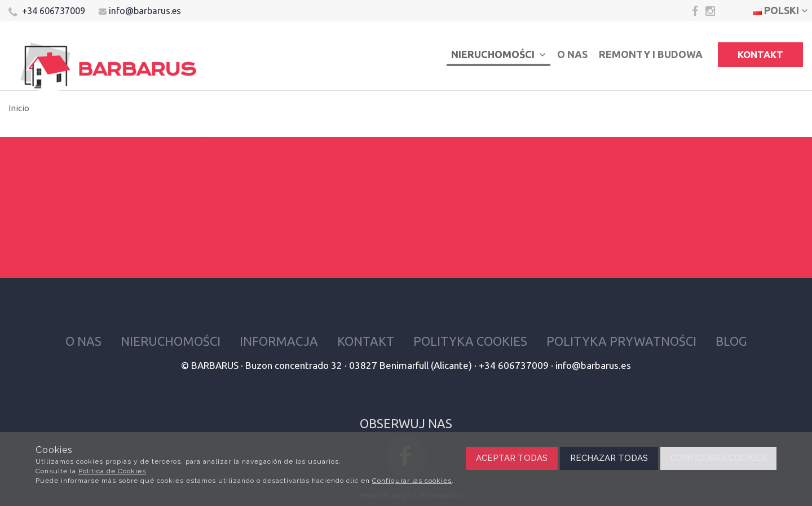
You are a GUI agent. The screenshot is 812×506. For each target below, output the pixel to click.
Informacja (279, 341)
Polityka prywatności (621, 341)
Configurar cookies (718, 458)
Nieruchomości (498, 54)
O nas (572, 54)
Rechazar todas (609, 458)
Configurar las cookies (412, 481)
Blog (731, 341)
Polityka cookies (470, 341)
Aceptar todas (512, 458)
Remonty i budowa (651, 54)
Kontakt (760, 54)
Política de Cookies (112, 471)
